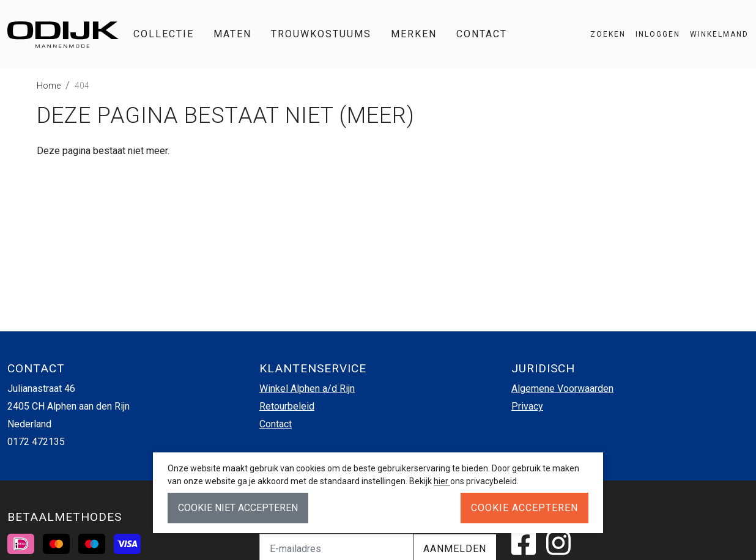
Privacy (527, 406)
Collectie (164, 34)
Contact (482, 34)
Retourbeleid (287, 406)
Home (49, 86)
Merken (414, 34)
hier (442, 481)
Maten (232, 34)
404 (82, 86)
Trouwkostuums (321, 34)
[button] (714, 34)
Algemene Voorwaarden (562, 389)
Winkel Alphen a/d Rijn (307, 389)
